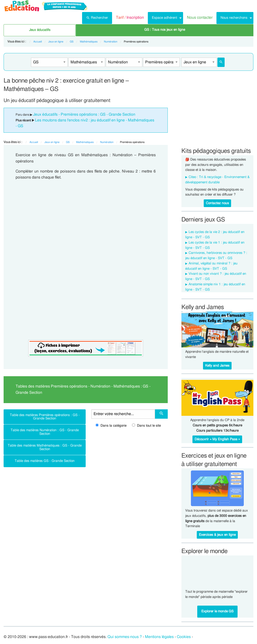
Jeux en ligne (56, 42)
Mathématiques (89, 42)
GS (72, 42)
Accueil (38, 42)
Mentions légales (159, 637)
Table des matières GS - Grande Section (45, 461)
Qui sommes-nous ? (125, 637)
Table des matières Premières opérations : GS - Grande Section (45, 417)
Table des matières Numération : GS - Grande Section (45, 432)
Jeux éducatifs (40, 30)
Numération (111, 42)
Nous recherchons (234, 18)
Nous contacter (200, 18)
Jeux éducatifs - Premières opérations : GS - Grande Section (84, 114)
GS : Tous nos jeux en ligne (165, 30)
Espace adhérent (164, 18)
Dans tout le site (146, 426)
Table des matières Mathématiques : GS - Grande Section (45, 447)
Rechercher (97, 17)
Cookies (184, 637)
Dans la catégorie (111, 426)
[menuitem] (97, 18)
